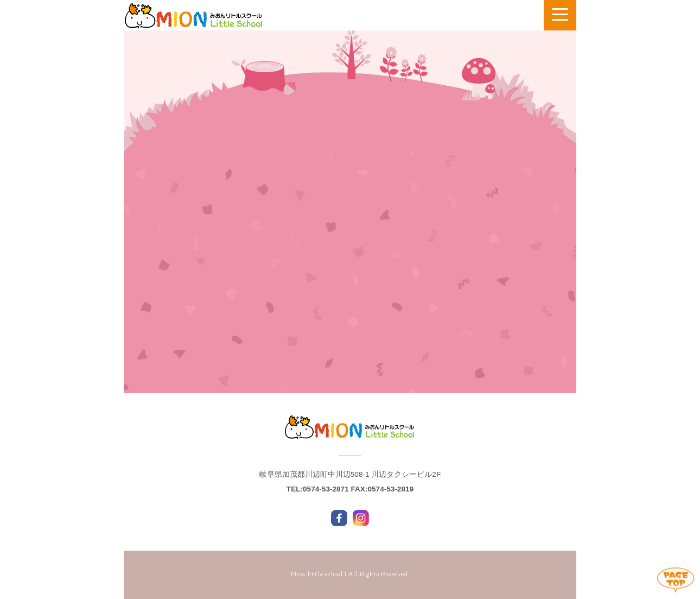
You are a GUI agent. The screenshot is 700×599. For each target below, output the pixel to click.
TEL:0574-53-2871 (318, 489)
